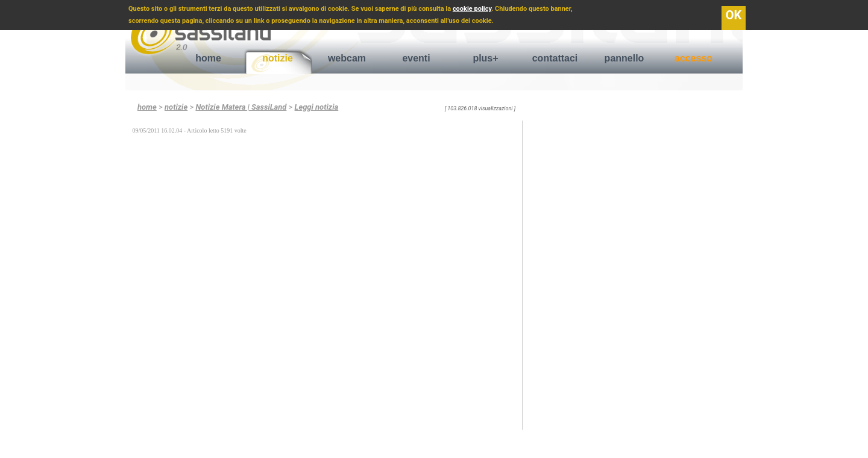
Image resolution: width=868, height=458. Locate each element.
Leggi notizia (317, 107)
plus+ (485, 58)
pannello (624, 58)
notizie (278, 58)
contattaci (555, 58)
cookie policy (472, 9)
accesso (693, 58)
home (208, 58)
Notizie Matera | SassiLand (241, 107)
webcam (347, 58)
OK (734, 15)
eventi (416, 58)
